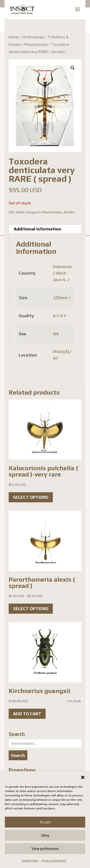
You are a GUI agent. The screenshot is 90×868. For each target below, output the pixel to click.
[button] (83, 777)
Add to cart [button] (27, 714)
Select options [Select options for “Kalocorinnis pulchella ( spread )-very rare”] (31, 497)
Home (14, 37)
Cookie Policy (30, 861)
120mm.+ (62, 298)
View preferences (45, 849)
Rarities (69, 212)
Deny (45, 835)
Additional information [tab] (37, 229)
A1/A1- (60, 316)
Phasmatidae (36, 44)
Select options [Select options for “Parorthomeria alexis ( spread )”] (31, 609)
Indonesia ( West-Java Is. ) (62, 273)
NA (56, 334)
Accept (45, 822)
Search (18, 755)
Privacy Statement (54, 861)
